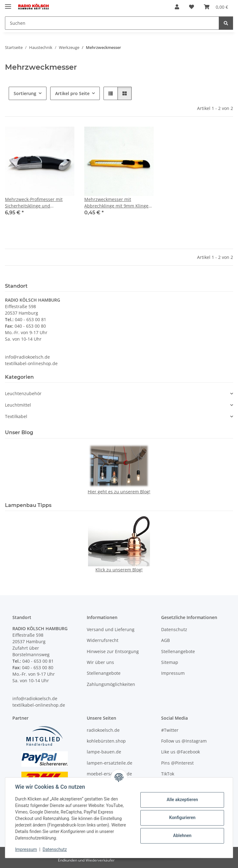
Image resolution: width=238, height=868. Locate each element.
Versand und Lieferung (111, 629)
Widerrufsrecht (103, 640)
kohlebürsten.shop (106, 741)
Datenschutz (55, 849)
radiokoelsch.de (103, 730)
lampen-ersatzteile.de (110, 763)
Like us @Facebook (181, 752)
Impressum (26, 849)
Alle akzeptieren (182, 800)
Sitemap (170, 662)
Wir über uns (100, 662)
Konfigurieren (182, 818)
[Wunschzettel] (192, 7)
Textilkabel (16, 416)
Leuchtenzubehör (23, 393)
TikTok (168, 774)
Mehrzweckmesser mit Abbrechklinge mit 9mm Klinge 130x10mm (116, 203)
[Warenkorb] (216, 7)
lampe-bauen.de (104, 752)
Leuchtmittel (18, 405)
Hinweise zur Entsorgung (113, 651)
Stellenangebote (104, 673)
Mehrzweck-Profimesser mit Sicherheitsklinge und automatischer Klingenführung (37, 203)
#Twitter (170, 730)
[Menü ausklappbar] (8, 4)
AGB (165, 640)
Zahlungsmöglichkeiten (111, 684)
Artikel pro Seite (72, 93)
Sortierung (25, 93)
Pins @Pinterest (177, 763)
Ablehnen (182, 835)
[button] (177, 7)
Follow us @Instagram (184, 741)
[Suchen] (112, 23)
